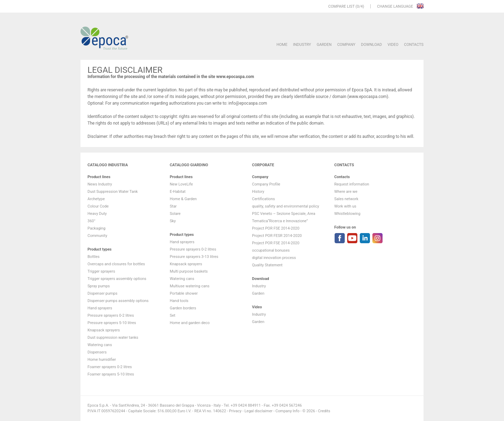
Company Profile (266, 184)
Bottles (94, 257)
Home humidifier (102, 360)
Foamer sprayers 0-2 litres (110, 367)
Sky (173, 221)
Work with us (345, 206)
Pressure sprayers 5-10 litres (112, 323)
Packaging (96, 228)
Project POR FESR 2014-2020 (277, 236)
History (258, 192)
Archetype (96, 199)
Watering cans (100, 345)
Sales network (346, 199)
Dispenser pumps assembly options (118, 301)
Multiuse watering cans (190, 286)
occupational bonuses (271, 250)
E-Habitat (178, 192)
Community (97, 236)
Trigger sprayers (101, 271)
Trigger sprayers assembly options (117, 279)
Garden (324, 45)
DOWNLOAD (371, 45)
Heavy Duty (97, 214)
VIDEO (393, 45)
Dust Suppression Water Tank (113, 192)
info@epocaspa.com (248, 103)
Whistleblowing (347, 214)
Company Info (287, 411)
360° (92, 221)
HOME (282, 45)
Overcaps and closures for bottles (116, 264)
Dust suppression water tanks (113, 338)
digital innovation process (274, 258)
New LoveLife (181, 184)
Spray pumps (99, 286)
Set (173, 315)
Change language (395, 6)
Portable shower (184, 293)
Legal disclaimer (258, 411)
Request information (352, 184)
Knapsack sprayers (104, 330)
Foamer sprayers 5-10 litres (111, 374)
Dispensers (97, 352)
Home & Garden (183, 199)
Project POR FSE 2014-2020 (276, 228)
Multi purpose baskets (189, 271)
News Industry (100, 184)
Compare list (341, 6)
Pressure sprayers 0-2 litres (111, 315)
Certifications (263, 199)
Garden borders (183, 308)
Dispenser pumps (102, 293)
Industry (302, 45)
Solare (175, 214)
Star (173, 206)
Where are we (346, 192)
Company (346, 45)
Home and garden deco (190, 323)
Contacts (414, 45)
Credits (324, 411)
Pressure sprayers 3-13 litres (194, 257)
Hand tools (179, 301)
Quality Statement (267, 265)
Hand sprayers (100, 308)
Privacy (235, 411)
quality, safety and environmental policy (286, 206)
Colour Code (98, 206)
